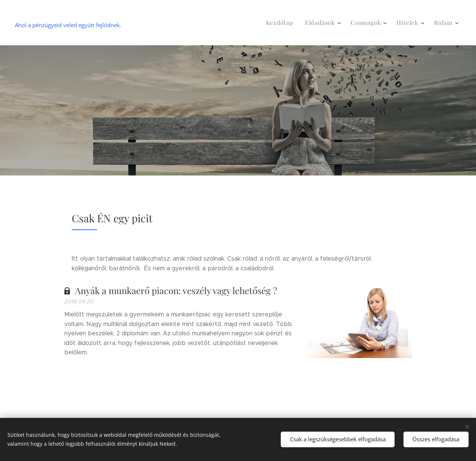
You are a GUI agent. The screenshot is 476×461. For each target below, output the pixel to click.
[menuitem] (287, 23)
